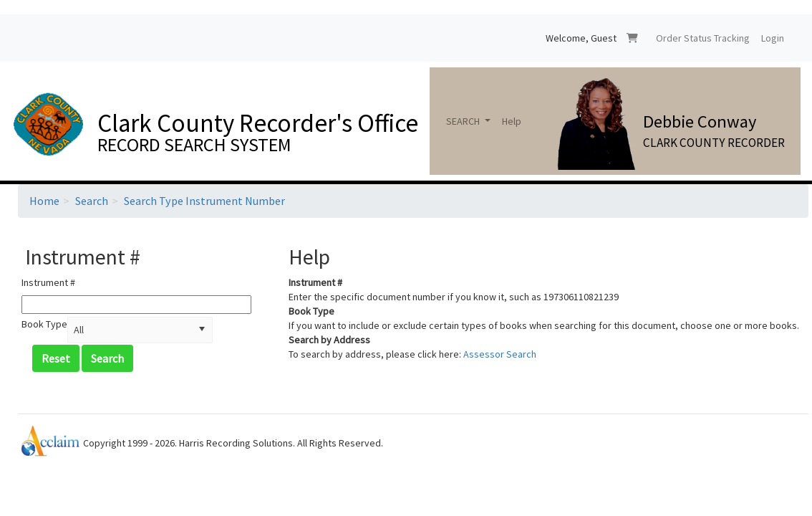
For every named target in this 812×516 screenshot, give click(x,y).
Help (512, 121)
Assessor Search (500, 354)
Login (773, 38)
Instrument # (48, 282)
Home (44, 201)
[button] (202, 330)
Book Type (44, 324)
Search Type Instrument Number (204, 201)
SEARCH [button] (464, 121)
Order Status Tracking (703, 38)
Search (92, 201)
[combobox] (130, 330)
